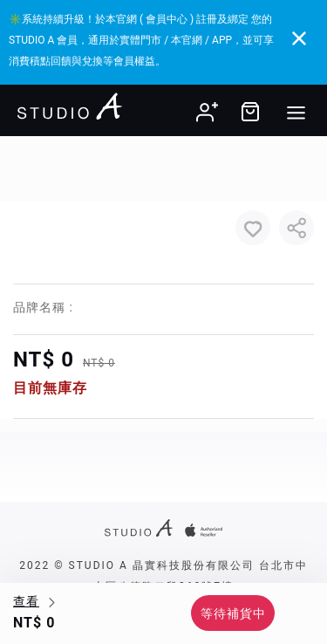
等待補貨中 (233, 613)
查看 (26, 601)
